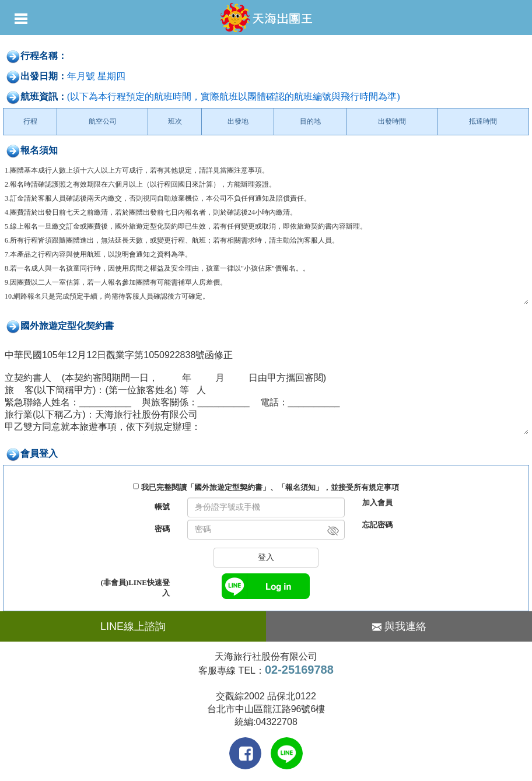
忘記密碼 (377, 525)
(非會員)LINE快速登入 (135, 588)
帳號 (162, 507)
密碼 (162, 529)
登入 (266, 557)
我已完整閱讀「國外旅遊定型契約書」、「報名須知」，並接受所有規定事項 (270, 487)
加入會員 (377, 502)
